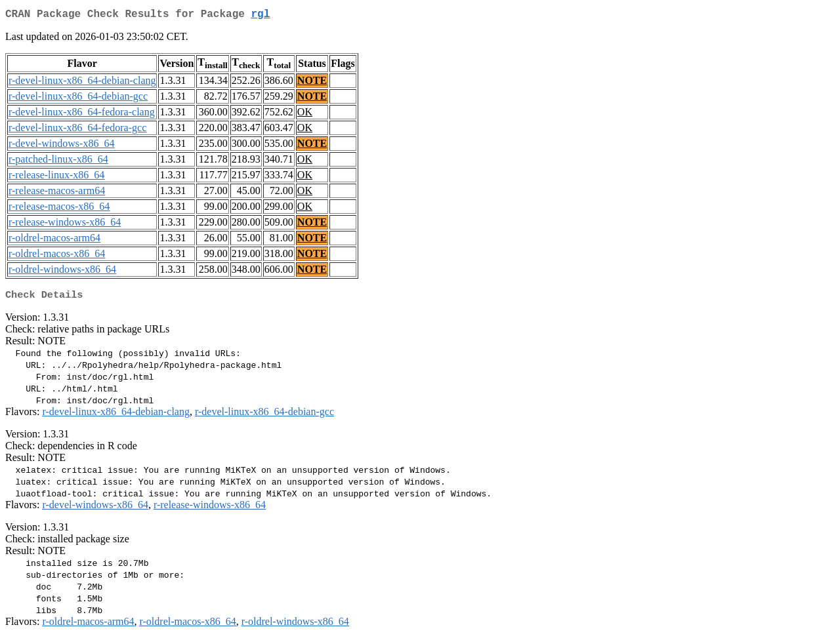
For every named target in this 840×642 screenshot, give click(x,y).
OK (305, 114)
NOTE (312, 83)
